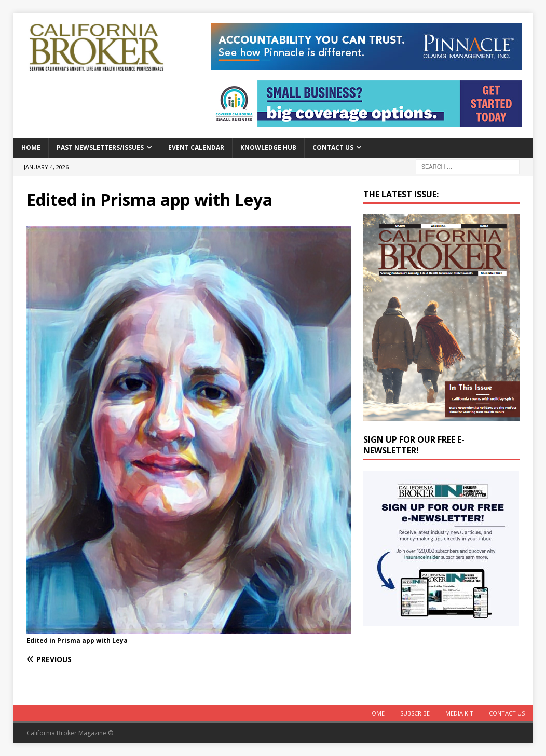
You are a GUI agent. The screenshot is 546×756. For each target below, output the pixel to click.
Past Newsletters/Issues (100, 148)
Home (31, 148)
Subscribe (415, 713)
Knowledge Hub (268, 148)
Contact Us (333, 148)
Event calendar (196, 148)
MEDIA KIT (459, 713)
